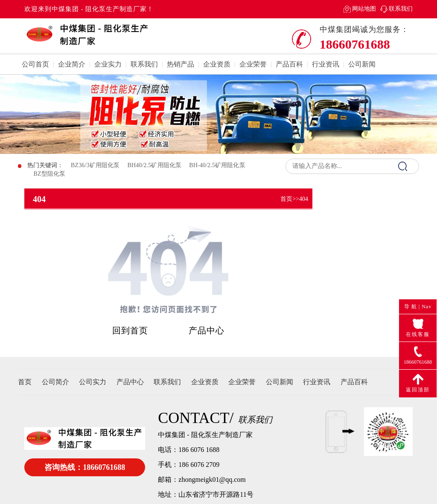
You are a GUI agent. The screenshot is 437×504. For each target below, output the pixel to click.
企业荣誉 (253, 64)
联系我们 (401, 9)
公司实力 (93, 382)
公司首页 (35, 64)
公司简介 (55, 382)
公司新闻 (362, 64)
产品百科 (289, 64)
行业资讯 (326, 64)
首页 (286, 199)
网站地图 (364, 9)
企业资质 (217, 64)
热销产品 (181, 64)
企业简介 (72, 64)
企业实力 (108, 64)
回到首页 (130, 330)
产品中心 (207, 330)
